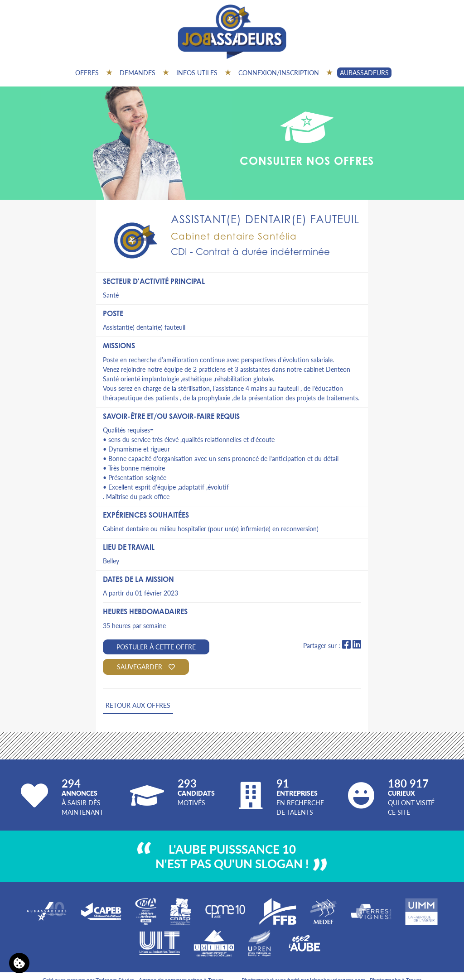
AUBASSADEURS (364, 72)
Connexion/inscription (279, 72)
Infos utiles (197, 72)
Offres (87, 72)
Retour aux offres (138, 705)
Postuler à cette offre (156, 647)
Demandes (138, 72)
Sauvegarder (146, 667)
